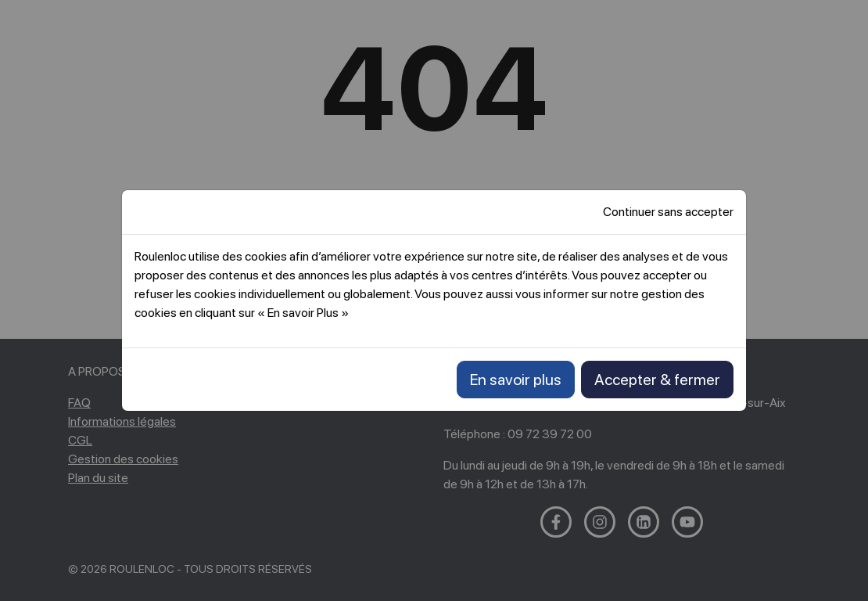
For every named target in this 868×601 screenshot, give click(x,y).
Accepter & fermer (657, 380)
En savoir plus (516, 380)
